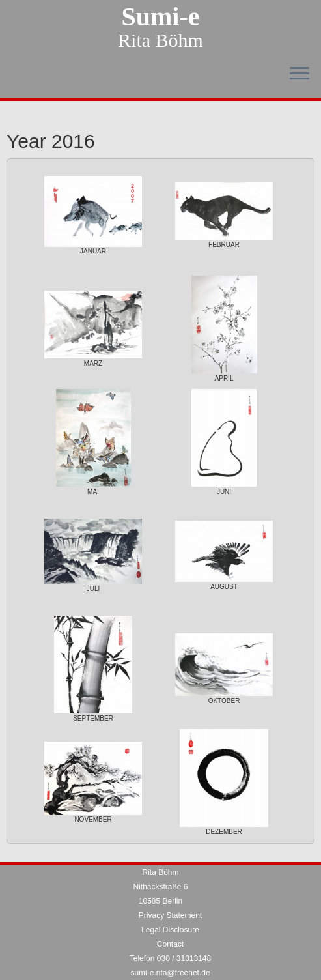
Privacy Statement (170, 915)
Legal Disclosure (170, 930)
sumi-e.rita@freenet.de (170, 973)
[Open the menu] (300, 74)
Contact (170, 944)
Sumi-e (161, 17)
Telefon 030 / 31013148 (170, 958)
